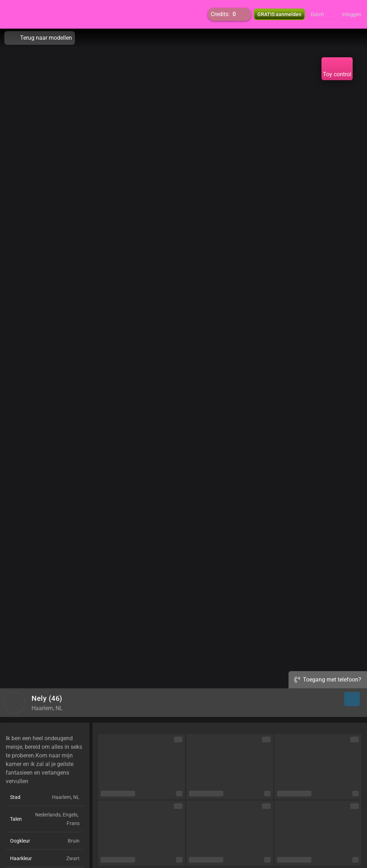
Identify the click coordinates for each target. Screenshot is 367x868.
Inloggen (352, 14)
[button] (322, 14)
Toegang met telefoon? (328, 680)
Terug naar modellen (40, 38)
